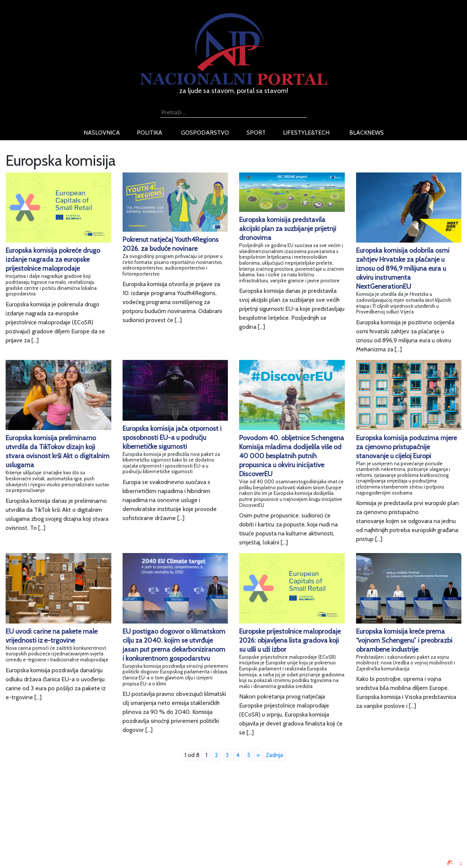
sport (256, 133)
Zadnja (274, 755)
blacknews (367, 133)
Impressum (79, 809)
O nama (75, 836)
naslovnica (102, 133)
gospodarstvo (205, 133)
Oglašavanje (81, 818)
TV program (80, 854)
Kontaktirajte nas (86, 845)
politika (150, 133)
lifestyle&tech (306, 133)
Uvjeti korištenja (85, 827)
